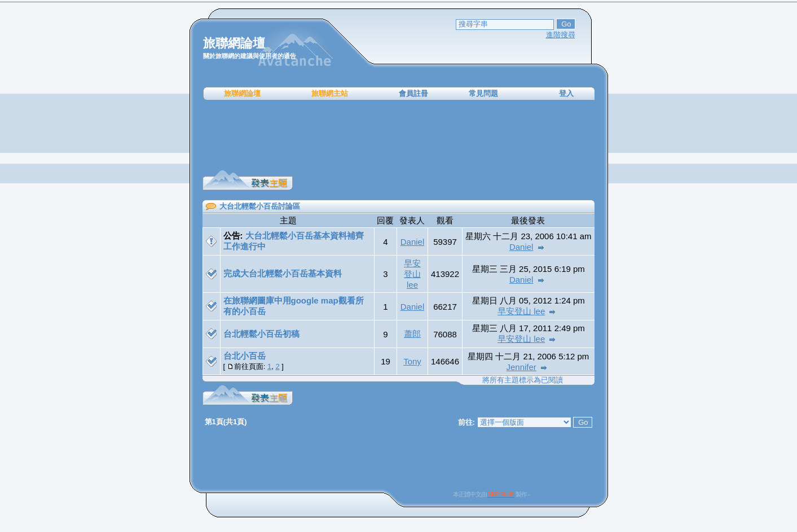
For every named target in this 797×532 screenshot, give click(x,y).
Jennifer (521, 367)
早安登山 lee (412, 274)
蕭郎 (412, 334)
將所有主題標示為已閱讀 (523, 380)
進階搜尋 (561, 35)
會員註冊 (413, 93)
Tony (412, 361)
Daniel (413, 242)
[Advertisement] (399, 135)
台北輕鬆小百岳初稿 (261, 334)
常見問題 (483, 93)
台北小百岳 (245, 356)
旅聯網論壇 (242, 93)
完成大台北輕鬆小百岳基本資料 (283, 273)
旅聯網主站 (330, 93)
